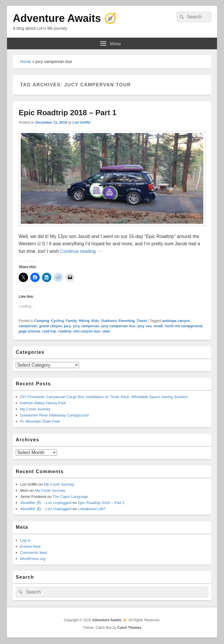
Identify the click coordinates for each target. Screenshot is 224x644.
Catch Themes (129, 628)
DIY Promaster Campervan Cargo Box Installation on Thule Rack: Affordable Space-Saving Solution (104, 397)
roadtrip (65, 331)
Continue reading (81, 251)
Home (26, 62)
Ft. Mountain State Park (40, 421)
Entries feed (30, 546)
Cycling (57, 321)
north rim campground (184, 326)
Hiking (84, 321)
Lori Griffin (82, 123)
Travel (142, 321)
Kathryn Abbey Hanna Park (43, 403)
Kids (95, 321)
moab (158, 326)
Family (71, 321)
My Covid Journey (35, 409)
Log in (25, 540)
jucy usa (145, 326)
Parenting (127, 321)
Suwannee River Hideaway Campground (54, 415)
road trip (49, 331)
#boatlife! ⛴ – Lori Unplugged (46, 503)
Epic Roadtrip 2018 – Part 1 (68, 113)
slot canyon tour (87, 331)
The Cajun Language (70, 497)
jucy (67, 326)
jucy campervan (86, 326)
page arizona (29, 331)
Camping (42, 321)
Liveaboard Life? (92, 509)
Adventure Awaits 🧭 (65, 18)
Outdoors (109, 321)
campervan (28, 326)
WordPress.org (33, 559)
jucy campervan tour (118, 326)
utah (106, 331)
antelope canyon (176, 321)
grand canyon (51, 326)
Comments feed (34, 553)
